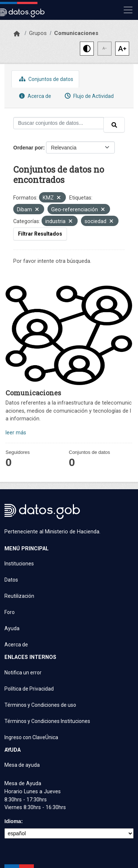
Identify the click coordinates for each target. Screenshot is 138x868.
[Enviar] (114, 125)
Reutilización (19, 596)
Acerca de (34, 96)
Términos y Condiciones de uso (40, 705)
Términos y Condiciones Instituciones (47, 721)
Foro (10, 612)
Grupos (38, 33)
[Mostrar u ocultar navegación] (128, 10)
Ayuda (12, 628)
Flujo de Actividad (88, 96)
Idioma (13, 821)
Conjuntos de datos (45, 79)
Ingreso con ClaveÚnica (31, 737)
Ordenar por (28, 148)
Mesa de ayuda (22, 765)
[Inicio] (17, 34)
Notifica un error (23, 673)
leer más (16, 433)
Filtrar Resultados (40, 234)
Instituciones (19, 564)
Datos (11, 580)
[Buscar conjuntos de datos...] (59, 123)
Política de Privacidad (29, 689)
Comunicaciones (76, 33)
